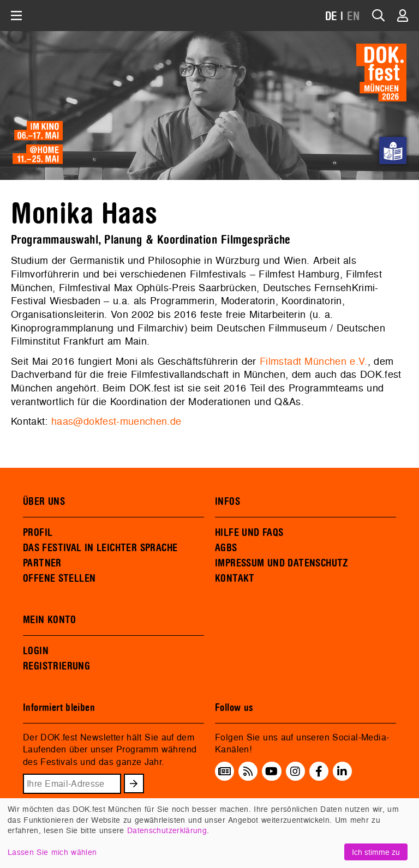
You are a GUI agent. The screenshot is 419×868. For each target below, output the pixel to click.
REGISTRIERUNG (56, 666)
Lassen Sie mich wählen (52, 852)
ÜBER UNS (44, 502)
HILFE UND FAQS (249, 533)
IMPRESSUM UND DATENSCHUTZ (282, 563)
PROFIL (38, 533)
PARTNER (42, 563)
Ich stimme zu (376, 852)
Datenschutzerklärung (167, 830)
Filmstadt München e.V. (314, 361)
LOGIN (36, 651)
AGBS (226, 548)
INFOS (228, 502)
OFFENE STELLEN (59, 578)
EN (354, 17)
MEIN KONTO (50, 620)
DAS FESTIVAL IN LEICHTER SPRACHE (100, 548)
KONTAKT (235, 578)
